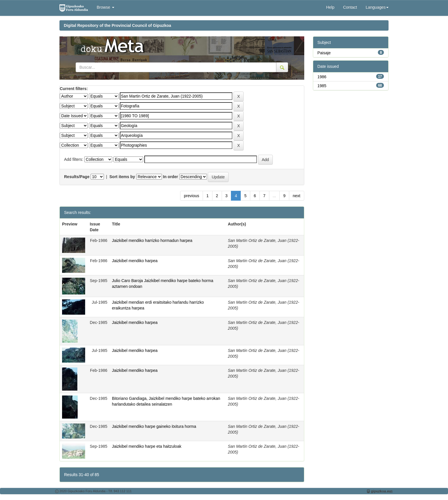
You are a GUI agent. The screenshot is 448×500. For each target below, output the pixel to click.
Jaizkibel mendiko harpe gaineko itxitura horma (154, 426)
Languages (377, 7)
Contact (350, 7)
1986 (322, 77)
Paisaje (324, 53)
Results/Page (77, 177)
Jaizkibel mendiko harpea (135, 261)
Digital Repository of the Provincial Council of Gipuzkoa (117, 25)
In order (171, 177)
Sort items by (122, 177)
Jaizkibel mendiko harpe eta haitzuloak (147, 446)
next (296, 196)
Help (330, 7)
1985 (322, 86)
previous (192, 196)
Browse (106, 7)
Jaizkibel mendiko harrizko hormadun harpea (152, 240)
